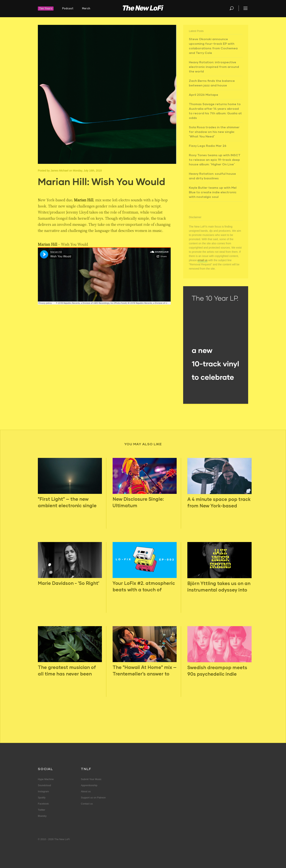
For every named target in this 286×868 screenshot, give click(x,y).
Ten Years (46, 9)
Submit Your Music (91, 779)
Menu (245, 8)
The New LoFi (143, 9)
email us (202, 260)
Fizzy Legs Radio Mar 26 (208, 146)
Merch (86, 9)
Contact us (87, 804)
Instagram (43, 791)
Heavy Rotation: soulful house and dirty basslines (212, 176)
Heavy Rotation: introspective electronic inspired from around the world (214, 67)
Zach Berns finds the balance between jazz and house (212, 83)
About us (86, 791)
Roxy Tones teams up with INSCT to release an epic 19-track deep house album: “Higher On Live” (215, 160)
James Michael (59, 171)
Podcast (68, 9)
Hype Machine (46, 779)
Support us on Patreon (93, 798)
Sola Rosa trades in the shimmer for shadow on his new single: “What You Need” (214, 132)
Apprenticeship (89, 785)
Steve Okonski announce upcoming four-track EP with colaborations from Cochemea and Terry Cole (213, 46)
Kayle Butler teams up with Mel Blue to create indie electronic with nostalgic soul (213, 192)
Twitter (41, 810)
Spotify (42, 798)
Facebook (43, 804)
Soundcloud (44, 785)
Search (232, 8)
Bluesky (42, 816)
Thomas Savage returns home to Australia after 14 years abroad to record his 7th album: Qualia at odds (215, 111)
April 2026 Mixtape (204, 95)
